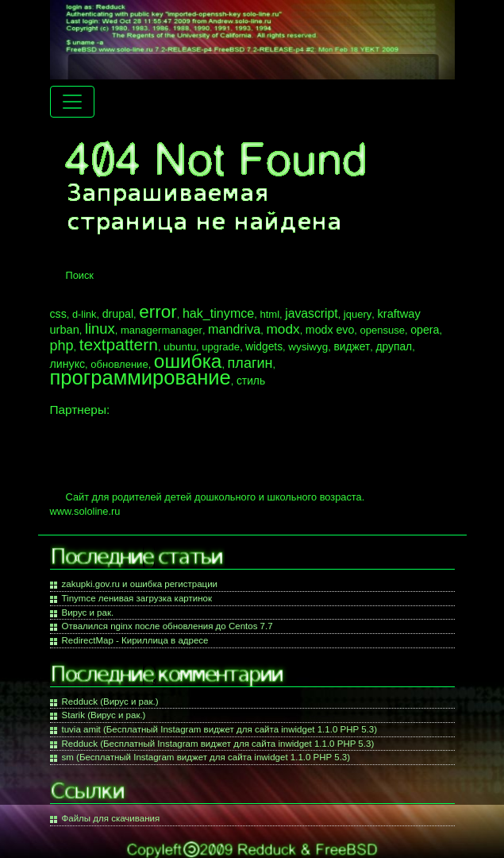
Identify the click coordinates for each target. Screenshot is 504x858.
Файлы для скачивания (111, 818)
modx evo (330, 330)
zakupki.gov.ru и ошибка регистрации (140, 584)
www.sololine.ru (85, 511)
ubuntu (180, 347)
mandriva (234, 329)
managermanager (162, 330)
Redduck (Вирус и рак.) (110, 701)
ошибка (188, 361)
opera (425, 330)
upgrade (221, 347)
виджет (352, 346)
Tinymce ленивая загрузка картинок (137, 598)
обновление (119, 364)
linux (100, 329)
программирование (140, 377)
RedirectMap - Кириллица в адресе (135, 640)
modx (283, 329)
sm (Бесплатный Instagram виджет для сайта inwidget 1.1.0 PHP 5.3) (206, 757)
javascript (311, 313)
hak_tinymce (218, 313)
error (158, 312)
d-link (85, 314)
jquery (358, 314)
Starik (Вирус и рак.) (104, 715)
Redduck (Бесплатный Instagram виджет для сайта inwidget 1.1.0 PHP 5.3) (218, 744)
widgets (264, 346)
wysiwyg (308, 347)
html (269, 314)
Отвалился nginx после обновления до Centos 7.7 (167, 626)
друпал (394, 346)
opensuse (382, 330)
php (62, 346)
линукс (68, 364)
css (58, 314)
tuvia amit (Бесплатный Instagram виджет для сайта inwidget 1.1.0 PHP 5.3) (220, 729)
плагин (250, 363)
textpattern (119, 344)
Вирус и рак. (88, 613)
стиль (251, 381)
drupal (118, 314)
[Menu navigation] (72, 102)
